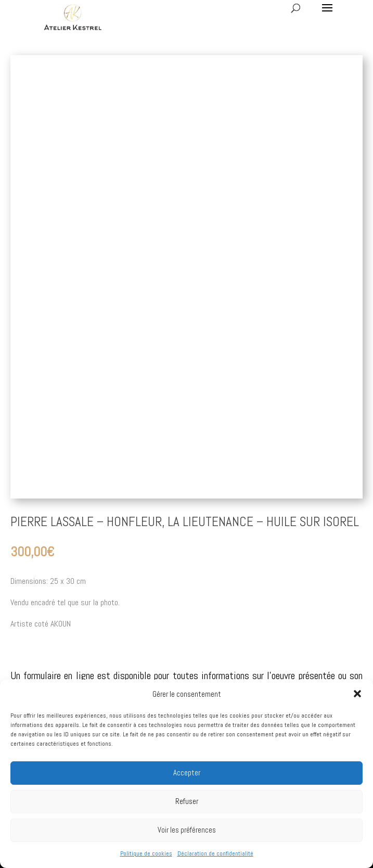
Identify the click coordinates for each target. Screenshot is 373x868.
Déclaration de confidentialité (215, 853)
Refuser (187, 801)
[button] (357, 694)
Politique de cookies (146, 853)
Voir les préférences (187, 830)
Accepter (187, 773)
